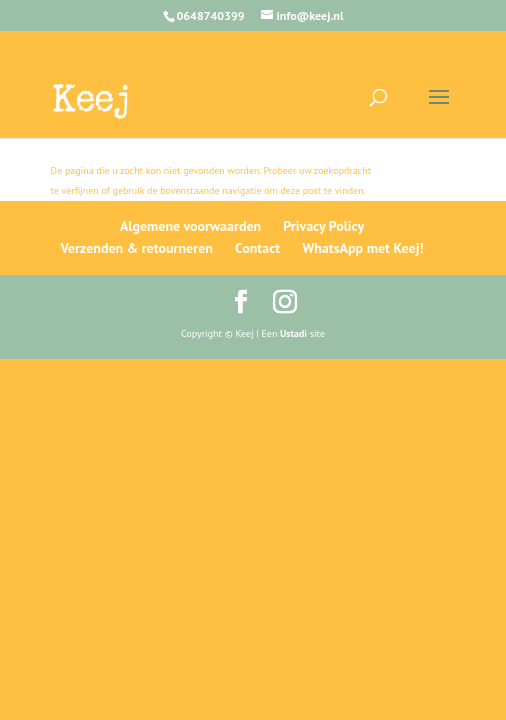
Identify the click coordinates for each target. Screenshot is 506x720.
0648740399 (211, 15)
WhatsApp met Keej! (362, 248)
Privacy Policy (323, 226)
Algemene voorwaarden (190, 226)
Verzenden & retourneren (136, 248)
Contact (257, 248)
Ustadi (293, 333)
